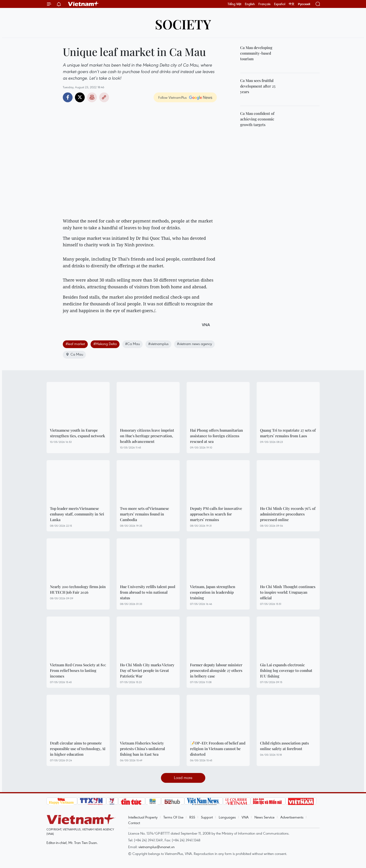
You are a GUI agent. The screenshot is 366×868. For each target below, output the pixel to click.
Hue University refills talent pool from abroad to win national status (148, 592)
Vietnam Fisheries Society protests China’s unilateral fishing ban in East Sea (143, 749)
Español (280, 4)
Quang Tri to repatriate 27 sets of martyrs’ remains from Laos (288, 433)
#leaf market (75, 344)
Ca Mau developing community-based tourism (256, 53)
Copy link (104, 97)
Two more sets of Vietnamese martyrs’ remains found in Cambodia (144, 514)
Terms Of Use (173, 817)
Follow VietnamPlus (172, 97)
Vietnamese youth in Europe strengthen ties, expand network (77, 433)
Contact (134, 823)
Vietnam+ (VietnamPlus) (84, 4)
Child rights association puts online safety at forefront (284, 746)
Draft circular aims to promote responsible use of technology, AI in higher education (78, 749)
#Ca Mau (132, 344)
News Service (264, 817)
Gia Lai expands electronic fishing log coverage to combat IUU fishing (286, 670)
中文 (292, 4)
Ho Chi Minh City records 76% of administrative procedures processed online (288, 514)
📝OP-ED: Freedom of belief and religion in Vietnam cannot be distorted (218, 749)
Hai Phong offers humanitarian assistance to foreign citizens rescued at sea (216, 436)
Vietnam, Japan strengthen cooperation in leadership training (213, 592)
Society (183, 24)
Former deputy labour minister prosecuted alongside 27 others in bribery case (216, 670)
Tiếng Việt (234, 4)
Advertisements (292, 817)
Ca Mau (74, 354)
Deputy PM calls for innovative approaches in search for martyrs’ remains (216, 514)
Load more (183, 778)
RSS (192, 817)
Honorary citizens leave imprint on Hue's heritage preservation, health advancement (147, 436)
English (250, 4)
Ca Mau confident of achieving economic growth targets (257, 119)
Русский (304, 4)
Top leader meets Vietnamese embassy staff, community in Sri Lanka (77, 514)
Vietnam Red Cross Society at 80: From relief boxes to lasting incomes (78, 670)
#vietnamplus (158, 344)
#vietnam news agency (194, 344)
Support (207, 817)
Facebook (68, 97)
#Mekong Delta (105, 344)
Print (92, 97)
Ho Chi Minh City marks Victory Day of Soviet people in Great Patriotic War (147, 670)
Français (264, 4)
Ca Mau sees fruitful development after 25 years (258, 86)
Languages (227, 817)
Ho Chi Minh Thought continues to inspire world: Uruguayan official (288, 592)
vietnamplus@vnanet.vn (157, 847)
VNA (245, 817)
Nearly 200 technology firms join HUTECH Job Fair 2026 (78, 589)
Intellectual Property (143, 817)
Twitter (80, 97)
